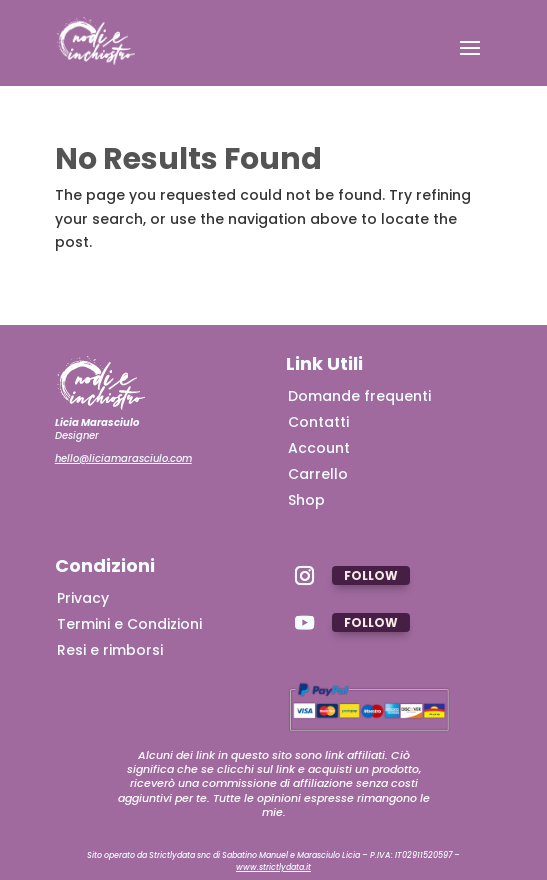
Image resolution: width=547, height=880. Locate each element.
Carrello (318, 474)
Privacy (83, 598)
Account (319, 448)
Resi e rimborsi (110, 650)
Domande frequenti (359, 396)
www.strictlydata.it (273, 867)
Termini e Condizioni (129, 624)
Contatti (318, 422)
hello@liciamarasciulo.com (123, 458)
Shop (306, 500)
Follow (371, 575)
